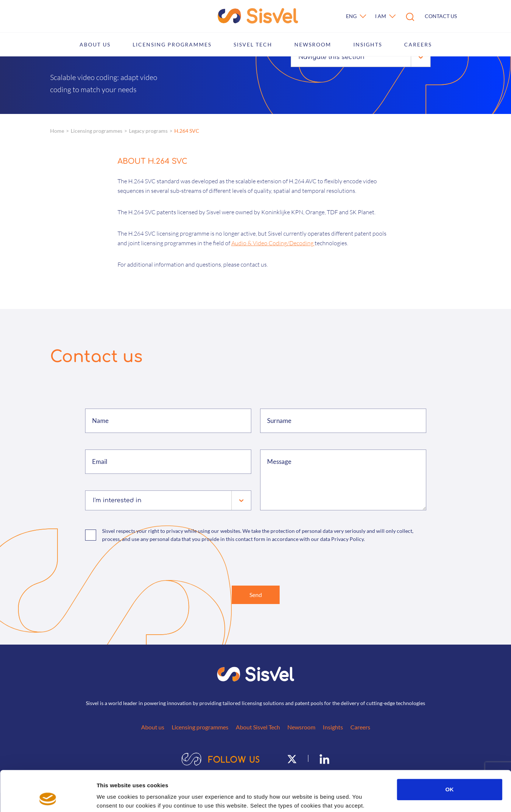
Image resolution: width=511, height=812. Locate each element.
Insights (368, 44)
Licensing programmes (172, 44)
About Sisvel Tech (258, 727)
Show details (387, 797)
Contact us (441, 16)
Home (57, 131)
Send (256, 595)
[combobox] (299, 57)
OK (450, 751)
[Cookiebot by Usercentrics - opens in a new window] (48, 798)
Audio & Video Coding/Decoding (273, 243)
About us (95, 44)
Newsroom (313, 44)
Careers (418, 44)
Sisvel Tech (253, 44)
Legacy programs (148, 131)
